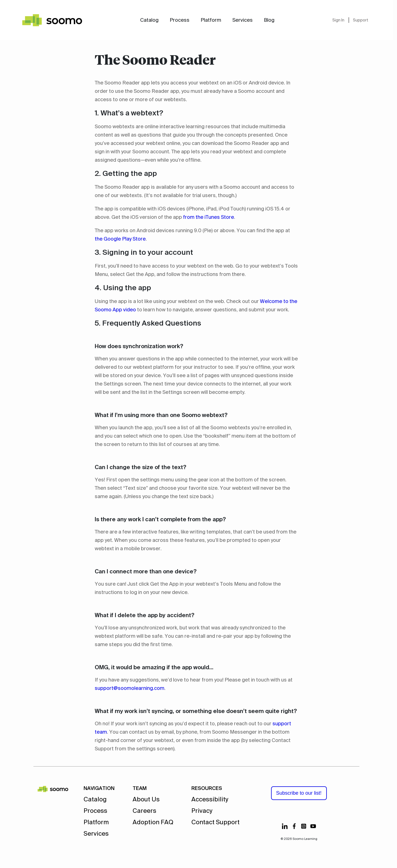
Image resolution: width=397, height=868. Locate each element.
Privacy (202, 811)
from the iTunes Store (209, 217)
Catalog (149, 20)
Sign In (338, 20)
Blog (269, 20)
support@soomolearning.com (130, 688)
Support (361, 20)
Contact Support (215, 822)
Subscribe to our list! (299, 793)
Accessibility (210, 799)
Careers (144, 811)
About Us (146, 799)
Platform (211, 20)
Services (243, 20)
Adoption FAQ (153, 822)
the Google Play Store (120, 239)
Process (180, 20)
